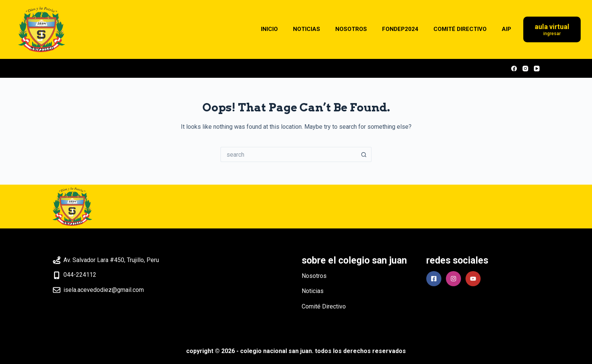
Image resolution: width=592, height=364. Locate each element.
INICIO (269, 29)
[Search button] (364, 154)
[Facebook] (514, 69)
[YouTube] (537, 69)
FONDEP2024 (400, 29)
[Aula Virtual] (552, 30)
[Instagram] (525, 69)
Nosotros (314, 276)
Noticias (313, 291)
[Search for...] (288, 154)
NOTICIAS (307, 29)
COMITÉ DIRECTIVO (460, 29)
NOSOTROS (351, 29)
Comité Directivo (324, 306)
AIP (506, 29)
